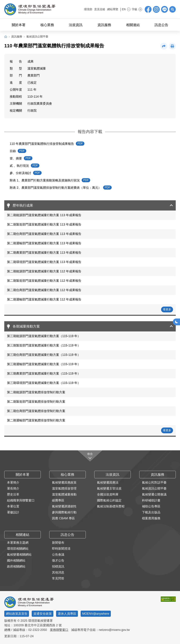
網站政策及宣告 (17, 614)
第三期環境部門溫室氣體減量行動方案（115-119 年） (44, 383)
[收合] (90, 456)
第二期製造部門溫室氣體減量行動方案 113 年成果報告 (44, 224)
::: (79, 9)
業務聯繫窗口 (60, 630)
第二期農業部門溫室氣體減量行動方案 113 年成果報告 (44, 253)
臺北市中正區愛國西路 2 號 (43, 625)
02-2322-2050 (38, 630)
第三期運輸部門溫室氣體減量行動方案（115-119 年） (44, 364)
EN (122, 9)
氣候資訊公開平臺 (37, 37)
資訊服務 (17, 37)
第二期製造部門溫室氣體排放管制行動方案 (36, 402)
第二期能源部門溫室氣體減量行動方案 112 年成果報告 (44, 271)
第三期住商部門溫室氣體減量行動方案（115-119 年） (44, 355)
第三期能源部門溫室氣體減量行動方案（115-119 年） (44, 336)
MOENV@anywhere (96, 614)
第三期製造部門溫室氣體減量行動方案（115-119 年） (44, 345)
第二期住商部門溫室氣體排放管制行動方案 (36, 411)
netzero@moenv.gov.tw (115, 630)
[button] (172, 9)
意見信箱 (97, 9)
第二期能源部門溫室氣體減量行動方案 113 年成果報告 (44, 215)
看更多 (167, 309)
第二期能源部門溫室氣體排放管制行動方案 (36, 392)
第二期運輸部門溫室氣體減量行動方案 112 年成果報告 (44, 299)
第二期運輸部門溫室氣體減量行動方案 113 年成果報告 (44, 243)
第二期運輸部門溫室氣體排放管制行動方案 (36, 420)
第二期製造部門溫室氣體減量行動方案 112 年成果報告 (44, 281)
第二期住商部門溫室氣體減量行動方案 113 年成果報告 (44, 234)
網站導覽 (110, 9)
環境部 (86, 9)
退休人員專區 (67, 614)
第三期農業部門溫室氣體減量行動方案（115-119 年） (44, 374)
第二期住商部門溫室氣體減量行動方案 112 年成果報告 (44, 290)
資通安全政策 (43, 614)
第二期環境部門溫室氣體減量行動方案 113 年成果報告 (44, 262)
